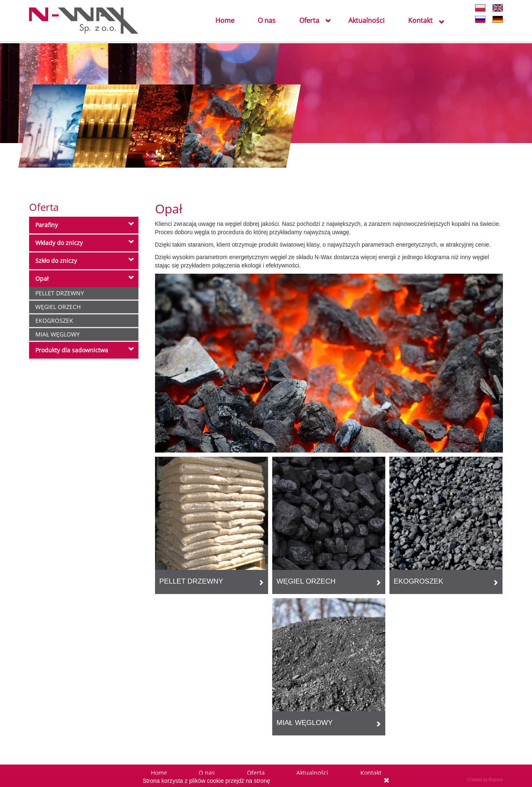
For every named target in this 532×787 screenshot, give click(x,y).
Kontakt (420, 21)
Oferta (309, 21)
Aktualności (366, 21)
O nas (267, 21)
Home (225, 21)
